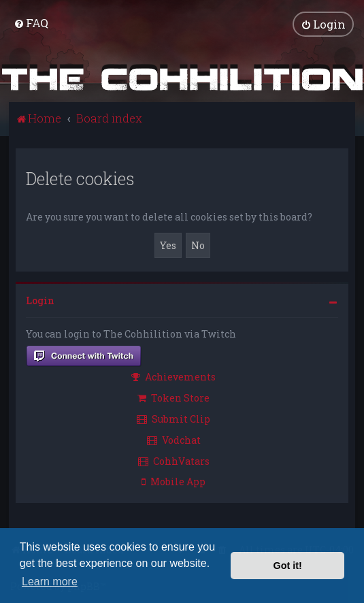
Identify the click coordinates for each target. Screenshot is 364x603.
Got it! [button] (288, 566)
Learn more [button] (50, 582)
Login (40, 300)
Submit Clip (173, 418)
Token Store (173, 397)
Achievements (173, 376)
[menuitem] (31, 23)
